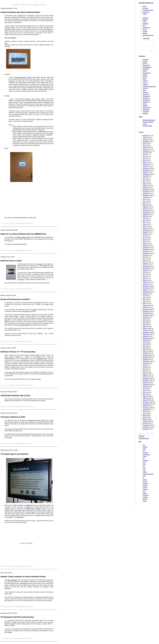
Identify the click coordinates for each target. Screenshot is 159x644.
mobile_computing (148, 86)
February (145, 135)
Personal (145, 8)
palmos (145, 92)
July (144, 155)
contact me (146, 12)
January (145, 139)
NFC (144, 26)
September (146, 151)
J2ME (144, 22)
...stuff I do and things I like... (29, 5)
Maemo (145, 33)
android (145, 59)
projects (145, 98)
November (146, 141)
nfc (144, 90)
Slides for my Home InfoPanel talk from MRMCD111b (23, 234)
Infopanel (40, 264)
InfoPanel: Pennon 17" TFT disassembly (18, 352)
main (144, 81)
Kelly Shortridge (147, 126)
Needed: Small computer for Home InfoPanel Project (23, 577)
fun (144, 71)
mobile (145, 85)
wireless (145, 112)
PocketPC (146, 24)
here (20, 244)
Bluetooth (146, 18)
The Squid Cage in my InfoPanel (14, 454)
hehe (144, 75)
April (144, 145)
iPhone (145, 29)
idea (15, 622)
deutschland (146, 67)
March (145, 162)
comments (12, 224)
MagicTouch (26, 311)
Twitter (145, 14)
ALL (144, 445)
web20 (145, 106)
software (145, 102)
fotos (30, 273)
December (146, 168)
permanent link (19, 224)
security (145, 100)
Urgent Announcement (23, 325)
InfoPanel (21, 16)
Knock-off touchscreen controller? (15, 299)
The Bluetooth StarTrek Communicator (17, 617)
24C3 (44, 420)
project (18, 517)
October (145, 149)
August (145, 137)
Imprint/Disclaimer (148, 10)
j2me (144, 77)
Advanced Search (144, 438)
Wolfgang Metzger (148, 122)
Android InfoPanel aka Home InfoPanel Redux (20, 12)
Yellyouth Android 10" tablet (23, 77)
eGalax (34, 310)
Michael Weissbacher (149, 120)
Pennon (39, 303)
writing (145, 113)
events (145, 69)
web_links (146, 108)
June (144, 143)
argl (144, 63)
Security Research (148, 35)
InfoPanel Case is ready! (11, 261)
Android (145, 31)
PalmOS (145, 20)
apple (144, 61)
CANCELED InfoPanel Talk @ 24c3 (15, 396)
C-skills (145, 124)
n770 (144, 88)
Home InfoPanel (22, 237)
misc (144, 83)
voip (144, 104)
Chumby (38, 509)
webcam (22, 279)
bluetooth (145, 65)
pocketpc (145, 96)
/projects (6, 224)
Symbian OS (146, 27)
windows (145, 110)
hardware (145, 73)
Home (145, 6)
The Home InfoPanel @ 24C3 (13, 417)
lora (144, 79)
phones (145, 94)
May (144, 159)
